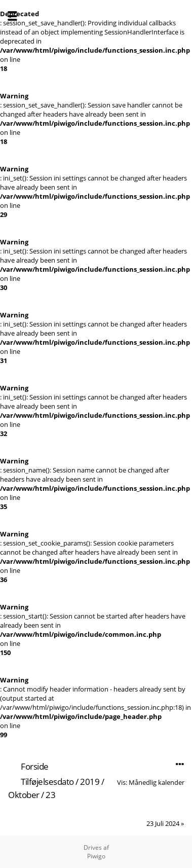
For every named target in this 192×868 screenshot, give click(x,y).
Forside (35, 766)
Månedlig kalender (157, 782)
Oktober (24, 795)
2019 (90, 782)
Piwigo (96, 856)
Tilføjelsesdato (47, 782)
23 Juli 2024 (163, 823)
